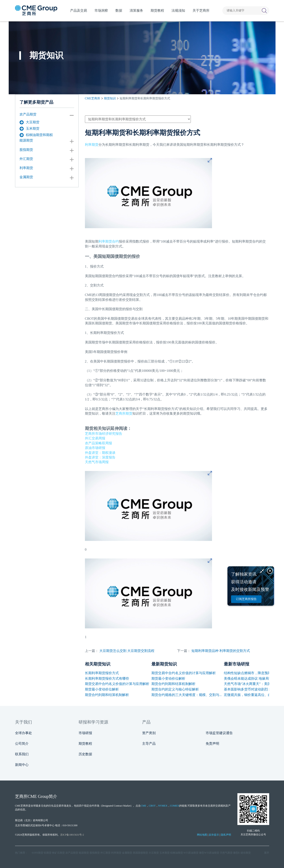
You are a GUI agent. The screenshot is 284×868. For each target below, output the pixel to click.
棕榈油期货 (177, 853)
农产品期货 (28, 114)
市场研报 (85, 733)
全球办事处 (24, 733)
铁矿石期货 (58, 853)
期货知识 (110, 98)
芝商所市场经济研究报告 (104, 434)
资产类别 (149, 733)
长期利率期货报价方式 (102, 673)
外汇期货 (26, 159)
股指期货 (26, 150)
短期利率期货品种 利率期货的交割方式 (221, 651)
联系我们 (22, 754)
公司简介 (22, 744)
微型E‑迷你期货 (242, 853)
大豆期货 (29, 122)
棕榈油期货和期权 (36, 135)
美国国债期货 (140, 853)
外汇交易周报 (95, 438)
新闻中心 (22, 765)
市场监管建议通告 (219, 733)
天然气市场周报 (97, 462)
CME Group (38, 796)
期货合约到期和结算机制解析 (107, 695)
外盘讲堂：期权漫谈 (100, 453)
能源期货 (26, 140)
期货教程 (85, 744)
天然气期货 (226, 853)
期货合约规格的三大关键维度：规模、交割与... (187, 695)
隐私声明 (226, 835)
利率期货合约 (109, 241)
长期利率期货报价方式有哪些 (107, 678)
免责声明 (212, 744)
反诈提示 (214, 835)
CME (143, 806)
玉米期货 (29, 129)
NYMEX (163, 806)
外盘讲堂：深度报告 (100, 457)
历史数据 (85, 754)
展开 (267, 853)
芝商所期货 (124, 413)
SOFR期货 (37, 853)
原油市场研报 (95, 448)
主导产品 (149, 744)
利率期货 (26, 168)
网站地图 (202, 835)
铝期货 (48, 853)
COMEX (175, 806)
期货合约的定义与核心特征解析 (175, 689)
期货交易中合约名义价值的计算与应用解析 (117, 684)
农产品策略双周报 (98, 443)
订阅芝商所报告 (246, 599)
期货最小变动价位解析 (102, 689)
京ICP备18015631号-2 (72, 835)
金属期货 (26, 177)
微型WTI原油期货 (209, 853)
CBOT (152, 806)
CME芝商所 (93, 98)
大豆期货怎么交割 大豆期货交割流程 (127, 651)
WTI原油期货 (191, 853)
